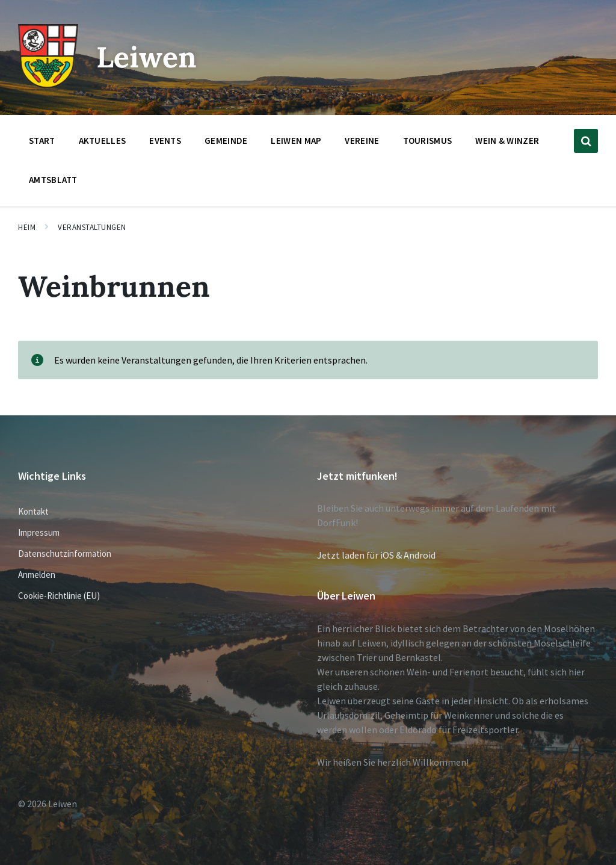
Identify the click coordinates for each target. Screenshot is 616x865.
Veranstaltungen (92, 227)
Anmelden (37, 575)
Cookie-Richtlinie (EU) (59, 596)
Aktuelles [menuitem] (103, 141)
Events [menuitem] (165, 141)
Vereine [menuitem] (362, 141)
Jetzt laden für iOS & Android (376, 555)
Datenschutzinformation (65, 553)
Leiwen (146, 57)
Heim (27, 227)
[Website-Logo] (48, 85)
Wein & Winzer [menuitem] (507, 141)
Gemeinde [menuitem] (226, 141)
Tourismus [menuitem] (428, 141)
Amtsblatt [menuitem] (53, 180)
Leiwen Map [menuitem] (296, 141)
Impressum (39, 532)
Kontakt (33, 511)
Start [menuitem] (42, 141)
